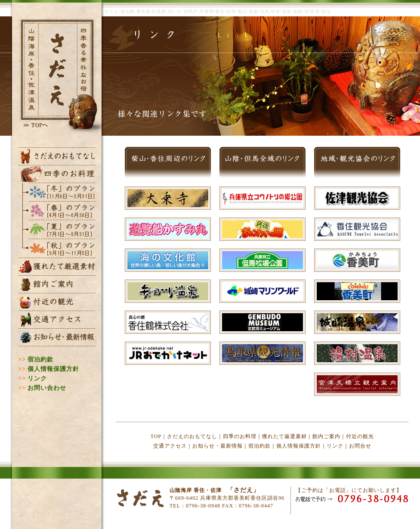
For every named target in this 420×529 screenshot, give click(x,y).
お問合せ (360, 446)
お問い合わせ (47, 388)
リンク (37, 378)
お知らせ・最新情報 (218, 446)
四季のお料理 (240, 436)
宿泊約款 (40, 359)
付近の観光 (360, 436)
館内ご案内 (326, 436)
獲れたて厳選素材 (284, 436)
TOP (156, 436)
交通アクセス (170, 446)
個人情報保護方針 (53, 369)
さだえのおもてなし (192, 436)
